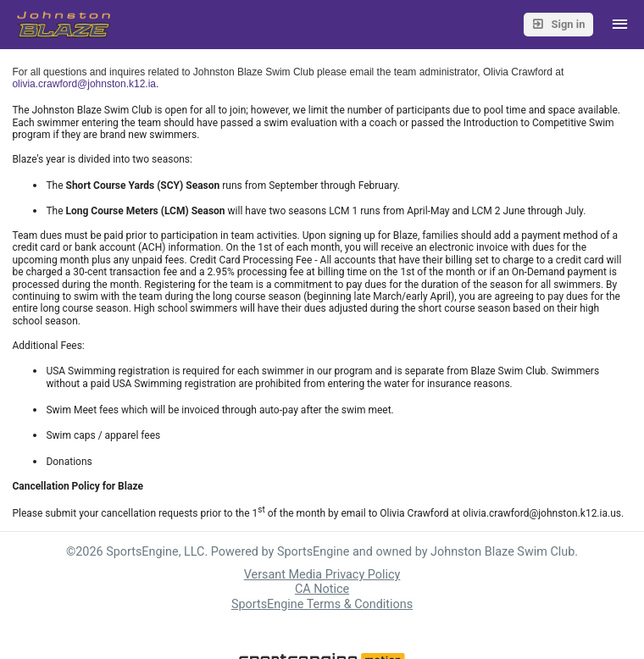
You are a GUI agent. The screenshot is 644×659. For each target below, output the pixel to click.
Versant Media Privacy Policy (322, 575)
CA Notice (322, 589)
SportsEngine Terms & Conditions (322, 604)
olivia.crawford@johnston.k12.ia (84, 84)
